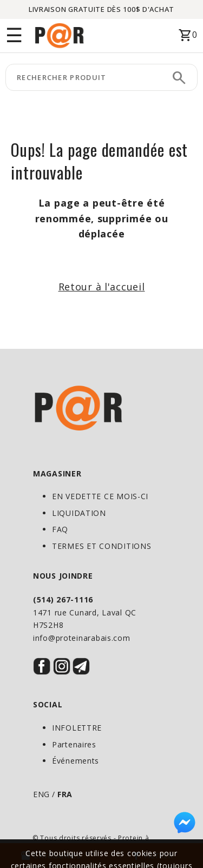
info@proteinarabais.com (82, 638)
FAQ (60, 529)
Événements (76, 761)
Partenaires (74, 744)
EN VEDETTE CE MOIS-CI (100, 496)
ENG (41, 794)
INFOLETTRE (77, 728)
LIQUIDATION (79, 513)
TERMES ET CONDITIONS (101, 546)
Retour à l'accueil (102, 287)
